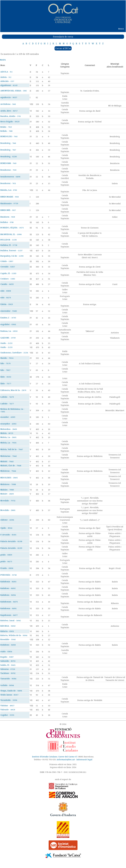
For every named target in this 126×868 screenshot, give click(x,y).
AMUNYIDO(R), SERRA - (14, 91)
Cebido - (7, 261)
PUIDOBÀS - (9, 575)
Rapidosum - (9, 615)
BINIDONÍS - (8, 210)
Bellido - (6, 131)
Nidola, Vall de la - (12, 449)
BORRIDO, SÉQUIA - (12, 228)
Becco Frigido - (10, 121)
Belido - (6, 127)
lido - (5, 363)
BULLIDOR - (9, 240)
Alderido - (7, 81)
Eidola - (7, 304)
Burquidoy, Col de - (12, 256)
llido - (6, 377)
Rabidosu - (8, 595)
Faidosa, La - (9, 331)
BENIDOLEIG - (9, 136)
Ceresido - (8, 267)
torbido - (7, 685)
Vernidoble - (9, 700)
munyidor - (8, 424)
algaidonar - (9, 85)
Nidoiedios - (9, 429)
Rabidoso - (8, 588)
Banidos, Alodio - (11, 116)
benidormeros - (10, 177)
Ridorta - (7, 631)
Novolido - (8, 510)
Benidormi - (8, 183)
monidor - (8, 417)
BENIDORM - (8, 163)
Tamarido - (8, 678)
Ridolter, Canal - (11, 620)
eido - (6, 291)
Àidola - (6, 77)
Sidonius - (8, 669)
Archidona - (8, 104)
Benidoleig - (8, 143)
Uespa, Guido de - (11, 691)
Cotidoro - (8, 279)
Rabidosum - (9, 602)
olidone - (7, 520)
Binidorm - (8, 217)
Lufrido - (7, 404)
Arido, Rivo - (9, 111)
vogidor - (7, 715)
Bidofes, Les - (9, 190)
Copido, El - (8, 273)
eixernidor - (9, 311)
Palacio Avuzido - (11, 541)
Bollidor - (7, 222)
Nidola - (7, 433)
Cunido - (7, 284)
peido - (6, 555)
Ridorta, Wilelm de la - (14, 635)
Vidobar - (7, 705)
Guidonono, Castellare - (14, 353)
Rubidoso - (8, 645)
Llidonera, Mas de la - (13, 390)
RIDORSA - (8, 626)
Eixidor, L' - (8, 318)
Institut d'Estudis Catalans (45, 757)
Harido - (7, 358)
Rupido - (7, 657)
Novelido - (8, 501)
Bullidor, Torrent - (11, 250)
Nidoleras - (8, 471)
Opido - (6, 528)
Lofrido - (7, 397)
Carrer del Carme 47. (68, 757)
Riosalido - (8, 639)
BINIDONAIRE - (10, 197)
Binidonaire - (9, 203)
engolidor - (8, 324)
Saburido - (8, 661)
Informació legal (84, 759)
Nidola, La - (8, 437)
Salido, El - (8, 665)
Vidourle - (8, 709)
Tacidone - (8, 673)
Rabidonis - (8, 581)
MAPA (3, 60)
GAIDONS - (8, 338)
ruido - (6, 651)
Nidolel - (7, 461)
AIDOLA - (6, 72)
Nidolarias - (9, 456)
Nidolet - (7, 494)
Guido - (6, 343)
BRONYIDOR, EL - (11, 234)
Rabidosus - (9, 608)
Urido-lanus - (9, 695)
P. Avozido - (8, 535)
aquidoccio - (9, 97)
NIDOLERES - (9, 478)
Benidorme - (8, 170)
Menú (121, 29)
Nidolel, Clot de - (11, 465)
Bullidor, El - (9, 245)
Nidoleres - (8, 484)
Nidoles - (7, 490)
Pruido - (7, 568)
